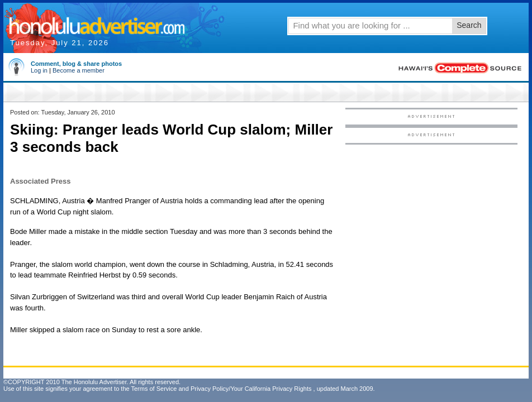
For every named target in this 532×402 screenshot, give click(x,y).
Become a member (79, 70)
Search (469, 25)
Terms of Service (154, 389)
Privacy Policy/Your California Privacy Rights (251, 389)
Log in (39, 70)
